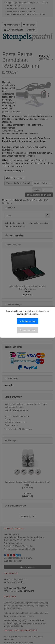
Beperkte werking (27, 330)
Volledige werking (27, 321)
